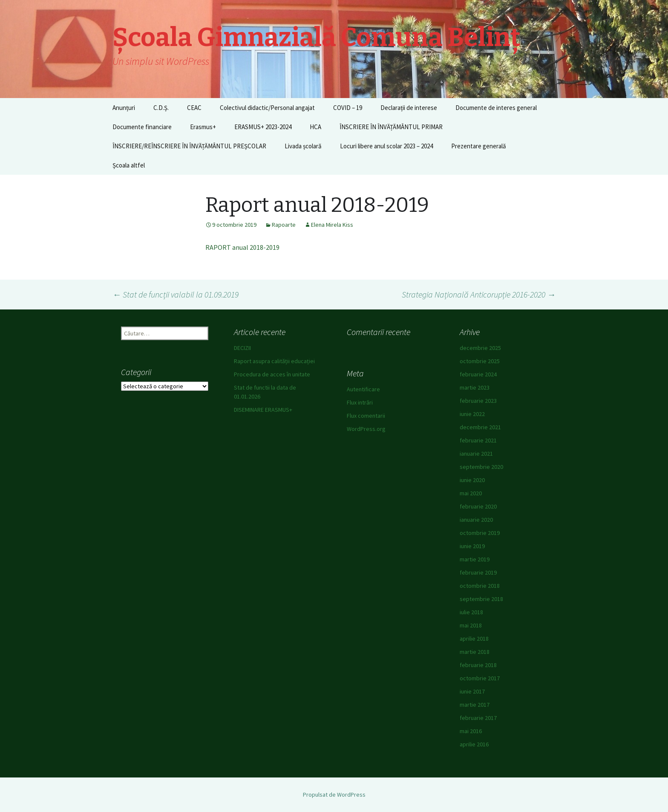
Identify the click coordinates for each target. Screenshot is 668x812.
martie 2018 (475, 652)
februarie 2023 (478, 401)
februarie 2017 (478, 718)
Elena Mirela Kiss (332, 225)
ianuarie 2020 (476, 520)
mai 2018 (471, 625)
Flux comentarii (366, 416)
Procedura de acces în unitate (272, 374)
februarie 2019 (478, 572)
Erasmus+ (203, 127)
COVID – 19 (348, 108)
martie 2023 (475, 387)
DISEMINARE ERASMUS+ (263, 410)
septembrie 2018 (481, 599)
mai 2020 (471, 493)
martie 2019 (475, 559)
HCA (315, 127)
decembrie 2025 (480, 348)
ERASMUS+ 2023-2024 (263, 127)
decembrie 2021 (480, 427)
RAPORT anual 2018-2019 (242, 247)
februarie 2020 (478, 506)
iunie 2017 (472, 691)
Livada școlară (303, 146)
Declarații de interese (409, 108)
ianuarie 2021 (476, 454)
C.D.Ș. (161, 108)
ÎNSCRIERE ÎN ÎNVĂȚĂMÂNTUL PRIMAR (391, 127)
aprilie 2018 (474, 639)
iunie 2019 (472, 546)
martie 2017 (475, 705)
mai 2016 (471, 731)
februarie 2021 (478, 440)
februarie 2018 (478, 665)
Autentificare (363, 389)
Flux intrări (360, 402)
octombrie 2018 (480, 586)
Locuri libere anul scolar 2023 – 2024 (386, 146)
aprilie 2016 (474, 744)
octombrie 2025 (480, 361)
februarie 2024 (478, 374)
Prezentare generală (479, 146)
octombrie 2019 (480, 533)
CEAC (194, 108)
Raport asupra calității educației (274, 361)
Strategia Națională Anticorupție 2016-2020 (479, 294)
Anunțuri (124, 108)
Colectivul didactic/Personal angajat (267, 108)
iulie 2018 (471, 612)
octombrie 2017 (480, 678)
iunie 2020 (472, 480)
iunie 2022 (472, 414)
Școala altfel (129, 165)
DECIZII (242, 348)
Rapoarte (284, 225)
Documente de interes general (496, 108)
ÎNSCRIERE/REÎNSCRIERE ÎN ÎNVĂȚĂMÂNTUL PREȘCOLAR (189, 146)
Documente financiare (142, 127)
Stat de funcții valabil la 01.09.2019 (176, 294)
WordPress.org (366, 429)
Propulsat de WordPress (334, 795)
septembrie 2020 (481, 467)
